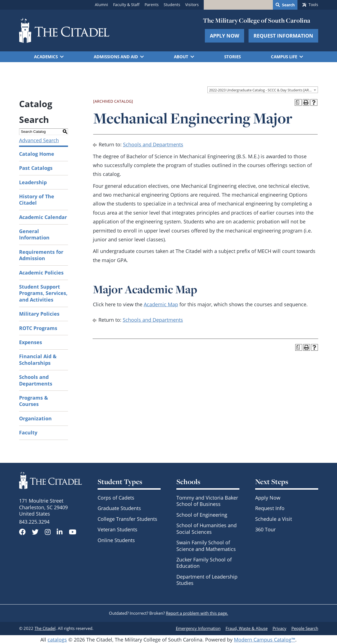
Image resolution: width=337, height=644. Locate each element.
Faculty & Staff (126, 5)
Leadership (33, 182)
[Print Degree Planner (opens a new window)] (298, 103)
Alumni (101, 5)
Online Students (116, 540)
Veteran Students (117, 529)
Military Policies (39, 314)
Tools (313, 5)
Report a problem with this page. (197, 613)
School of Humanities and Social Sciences (207, 528)
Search (288, 5)
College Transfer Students (127, 519)
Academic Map (161, 304)
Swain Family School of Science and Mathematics (206, 546)
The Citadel (45, 628)
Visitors (192, 5)
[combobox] (263, 90)
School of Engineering (202, 515)
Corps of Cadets (116, 498)
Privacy (279, 628)
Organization (35, 418)
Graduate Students (119, 508)
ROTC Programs (38, 328)
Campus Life (284, 57)
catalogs (57, 640)
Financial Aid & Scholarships (38, 359)
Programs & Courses (34, 401)
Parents (152, 5)
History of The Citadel (37, 200)
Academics (46, 57)
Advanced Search (39, 140)
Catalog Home (37, 154)
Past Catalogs (36, 168)
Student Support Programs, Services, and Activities (43, 293)
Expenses (31, 342)
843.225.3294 (34, 522)
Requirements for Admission (41, 255)
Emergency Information (198, 628)
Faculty (28, 432)
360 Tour (265, 529)
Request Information (283, 36)
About (181, 57)
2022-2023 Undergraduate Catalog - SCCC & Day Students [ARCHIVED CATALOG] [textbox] (263, 90)
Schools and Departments (36, 380)
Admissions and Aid (116, 57)
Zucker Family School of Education (204, 563)
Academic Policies (41, 273)
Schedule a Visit (274, 519)
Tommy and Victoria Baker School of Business (207, 501)
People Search (305, 628)
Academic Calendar (43, 217)
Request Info (270, 508)
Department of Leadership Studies (207, 580)
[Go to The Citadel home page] (64, 30)
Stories (232, 57)
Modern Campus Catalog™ (265, 640)
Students (172, 5)
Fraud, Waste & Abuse (247, 628)
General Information (34, 234)
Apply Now (224, 36)
